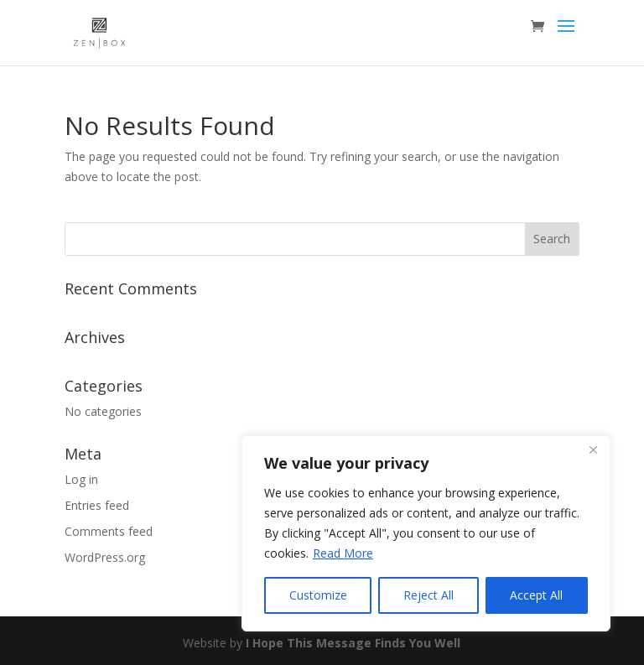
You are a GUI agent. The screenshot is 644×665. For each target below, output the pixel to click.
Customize (318, 595)
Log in (81, 479)
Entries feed (97, 505)
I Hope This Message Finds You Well (353, 643)
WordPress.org (105, 557)
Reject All (428, 595)
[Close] (593, 449)
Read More (343, 553)
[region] (426, 533)
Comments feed (109, 531)
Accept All (536, 595)
